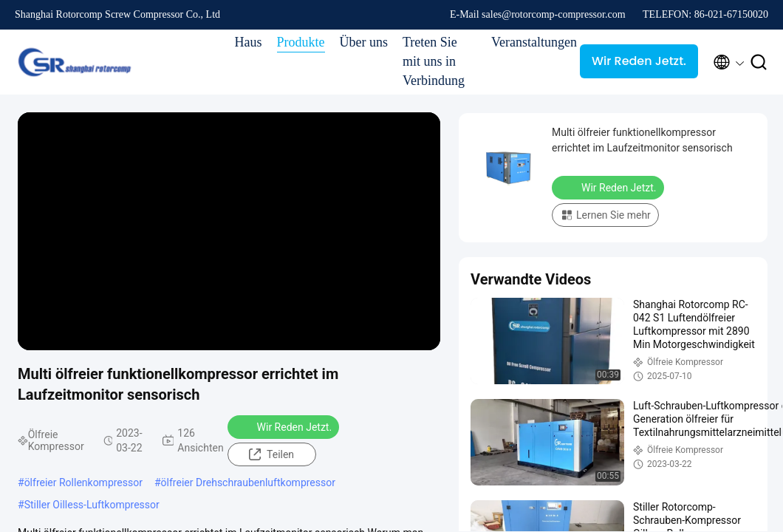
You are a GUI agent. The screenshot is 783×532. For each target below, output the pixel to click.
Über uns (364, 42)
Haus (249, 42)
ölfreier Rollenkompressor (83, 482)
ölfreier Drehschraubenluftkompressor (248, 482)
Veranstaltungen (528, 42)
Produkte (301, 42)
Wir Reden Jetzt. (639, 61)
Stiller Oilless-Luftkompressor (92, 505)
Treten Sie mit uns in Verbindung (434, 61)
